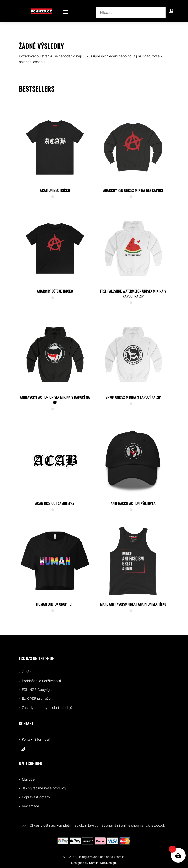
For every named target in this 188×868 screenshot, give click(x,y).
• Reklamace (29, 806)
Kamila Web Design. (103, 863)
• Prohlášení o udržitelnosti (40, 681)
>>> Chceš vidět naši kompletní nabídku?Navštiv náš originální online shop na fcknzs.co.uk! (94, 825)
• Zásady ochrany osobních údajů (46, 707)
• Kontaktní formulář (35, 739)
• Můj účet (27, 779)
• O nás (25, 672)
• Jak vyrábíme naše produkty (43, 788)
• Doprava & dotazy (35, 797)
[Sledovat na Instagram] (23, 749)
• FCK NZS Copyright (36, 690)
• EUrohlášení (36, 698)
